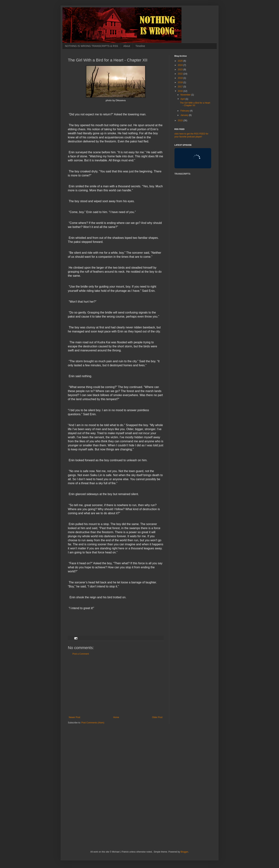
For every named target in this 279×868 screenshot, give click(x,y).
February (185, 111)
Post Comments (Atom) (93, 723)
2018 (181, 82)
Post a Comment (81, 654)
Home (116, 717)
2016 (181, 91)
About (127, 46)
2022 (181, 74)
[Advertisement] (116, 686)
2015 (181, 121)
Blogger (184, 852)
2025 (181, 61)
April (183, 99)
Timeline (140, 46)
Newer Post (75, 717)
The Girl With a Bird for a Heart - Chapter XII (195, 104)
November (186, 95)
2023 (181, 70)
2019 (181, 78)
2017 (181, 87)
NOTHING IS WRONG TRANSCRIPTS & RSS (92, 46)
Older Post (157, 717)
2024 (181, 65)
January (185, 115)
